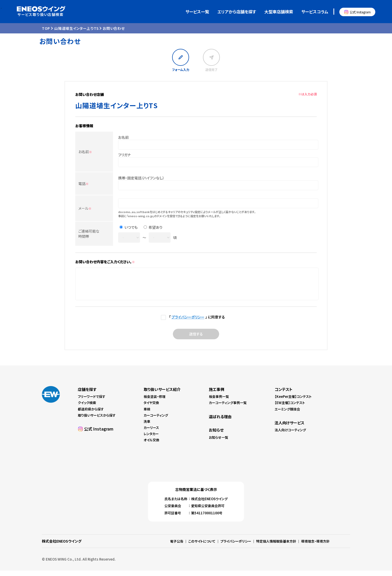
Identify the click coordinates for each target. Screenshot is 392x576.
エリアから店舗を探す (237, 12)
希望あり (155, 227)
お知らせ (216, 435)
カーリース (151, 433)
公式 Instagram (360, 12)
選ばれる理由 (220, 422)
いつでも (131, 227)
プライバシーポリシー (188, 322)
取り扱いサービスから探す (97, 421)
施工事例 (217, 395)
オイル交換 (151, 445)
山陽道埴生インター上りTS (76, 28)
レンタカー (151, 439)
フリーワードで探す (92, 402)
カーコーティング (156, 421)
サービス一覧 (197, 12)
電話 (83, 184)
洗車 (147, 427)
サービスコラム (315, 12)
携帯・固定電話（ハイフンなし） (141, 178)
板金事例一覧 (219, 402)
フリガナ (124, 155)
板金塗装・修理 (155, 402)
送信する (196, 339)
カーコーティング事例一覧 (228, 408)
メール (85, 208)
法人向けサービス (290, 428)
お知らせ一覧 (218, 443)
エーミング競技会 (287, 414)
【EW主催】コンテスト (290, 408)
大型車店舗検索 (279, 12)
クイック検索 (87, 408)
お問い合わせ (114, 28)
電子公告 (177, 547)
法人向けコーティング (290, 435)
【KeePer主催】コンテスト (293, 402)
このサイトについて (202, 547)
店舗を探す (87, 395)
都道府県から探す (91, 414)
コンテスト (284, 395)
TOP (46, 28)
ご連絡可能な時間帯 (89, 234)
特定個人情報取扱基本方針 (276, 547)
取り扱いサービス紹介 (162, 395)
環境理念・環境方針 (315, 547)
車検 (147, 414)
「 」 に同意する (196, 322)
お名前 (85, 152)
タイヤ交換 (151, 408)
